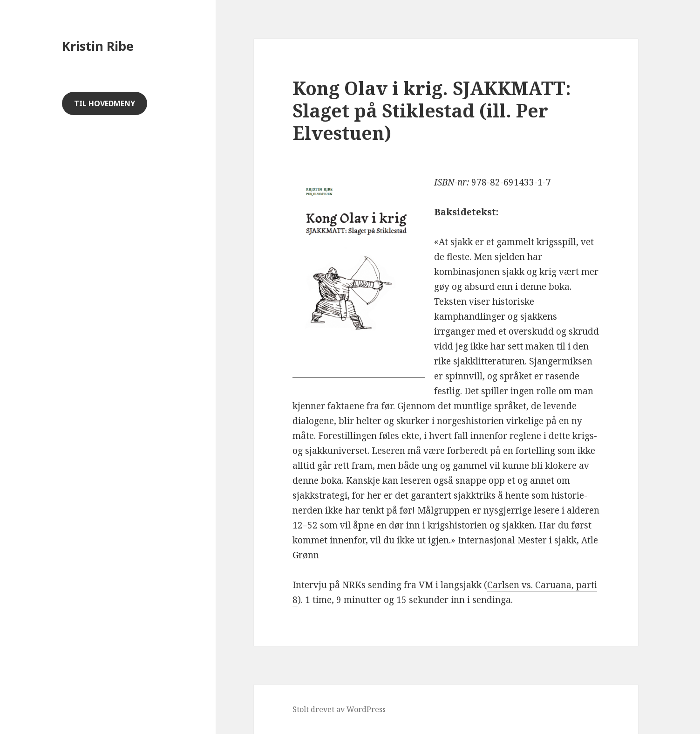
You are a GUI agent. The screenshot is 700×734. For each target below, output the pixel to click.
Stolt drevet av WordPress (339, 709)
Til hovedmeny (105, 103)
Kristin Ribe (98, 46)
